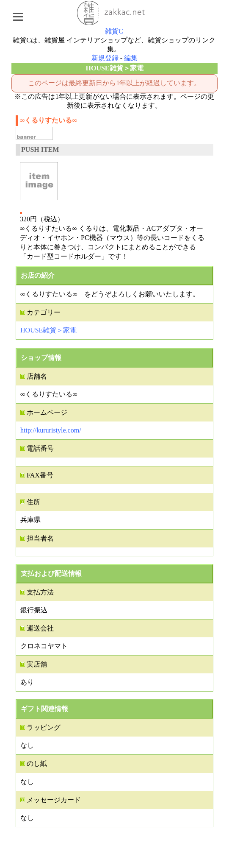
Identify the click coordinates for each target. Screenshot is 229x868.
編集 (131, 58)
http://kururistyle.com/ (51, 430)
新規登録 (105, 58)
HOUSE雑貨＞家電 (48, 330)
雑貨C (114, 31)
